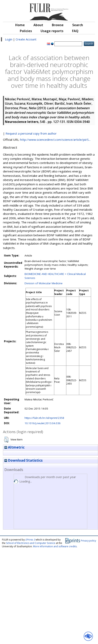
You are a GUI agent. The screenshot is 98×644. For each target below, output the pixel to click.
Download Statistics (23, 460)
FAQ (75, 31)
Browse (58, 25)
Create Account (26, 39)
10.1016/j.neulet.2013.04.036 (43, 423)
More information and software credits (55, 546)
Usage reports (52, 31)
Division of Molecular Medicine (44, 283)
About (38, 25)
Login (9, 39)
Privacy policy (88, 540)
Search (78, 25)
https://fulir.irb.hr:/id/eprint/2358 (44, 418)
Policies (26, 31)
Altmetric (14, 447)
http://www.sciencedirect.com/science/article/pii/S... (55, 140)
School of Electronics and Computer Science (31, 543)
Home (20, 25)
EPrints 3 (30, 540)
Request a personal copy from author (31, 133)
